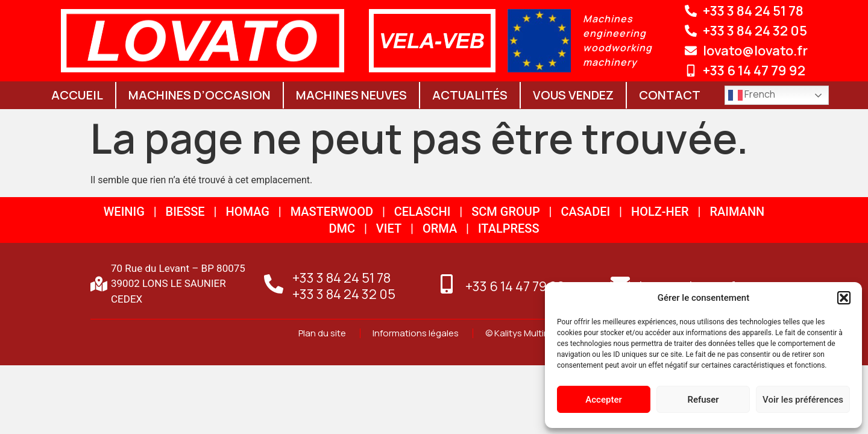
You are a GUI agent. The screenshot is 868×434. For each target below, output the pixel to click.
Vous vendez (573, 95)
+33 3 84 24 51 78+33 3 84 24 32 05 (344, 286)
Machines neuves (351, 95)
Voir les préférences (803, 400)
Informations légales (417, 333)
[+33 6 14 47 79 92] (447, 284)
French (752, 95)
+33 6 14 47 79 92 (515, 286)
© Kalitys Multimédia (527, 333)
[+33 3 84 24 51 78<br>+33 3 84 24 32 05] (274, 284)
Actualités (470, 95)
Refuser (703, 400)
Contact (670, 95)
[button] (844, 298)
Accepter (603, 400)
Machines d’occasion (200, 95)
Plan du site (323, 333)
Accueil (77, 95)
